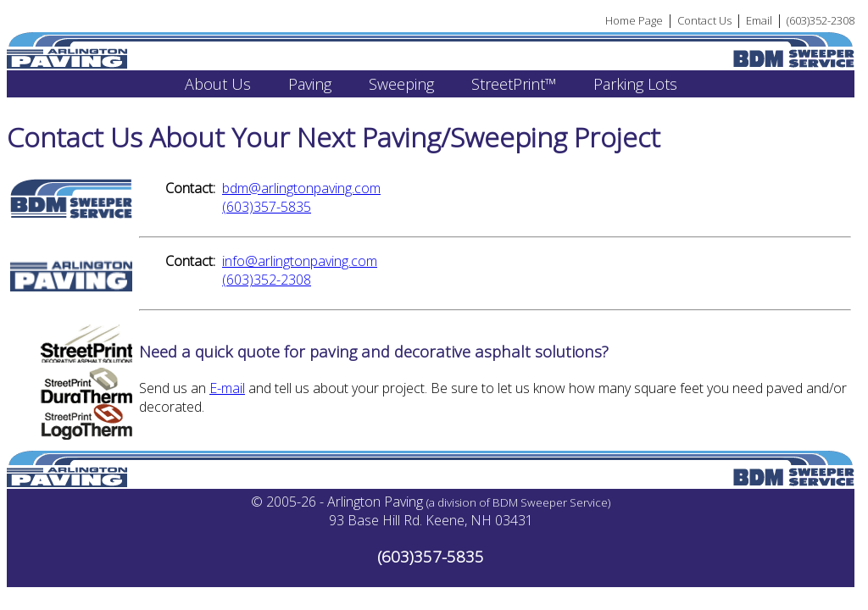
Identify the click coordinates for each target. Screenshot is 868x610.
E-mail (227, 388)
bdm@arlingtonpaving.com (301, 188)
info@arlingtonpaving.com (300, 261)
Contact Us (704, 20)
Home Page (634, 20)
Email (759, 20)
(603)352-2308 (821, 20)
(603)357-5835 (267, 207)
